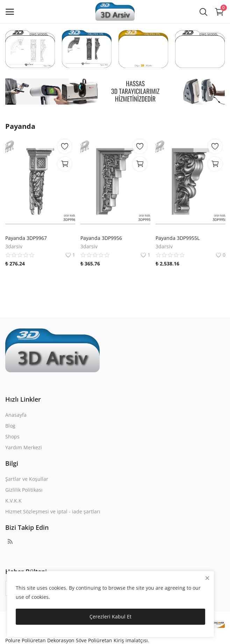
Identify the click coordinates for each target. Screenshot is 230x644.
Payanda (20, 126)
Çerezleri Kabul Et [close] (110, 617)
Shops (12, 437)
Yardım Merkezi (24, 447)
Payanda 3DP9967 (26, 238)
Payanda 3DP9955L (178, 238)
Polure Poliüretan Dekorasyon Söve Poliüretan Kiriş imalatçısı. (77, 640)
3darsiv (14, 246)
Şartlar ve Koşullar (27, 479)
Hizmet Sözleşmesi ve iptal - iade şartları (53, 511)
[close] (207, 578)
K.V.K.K (13, 501)
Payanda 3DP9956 (101, 238)
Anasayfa (16, 415)
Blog (10, 426)
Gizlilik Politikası (24, 490)
